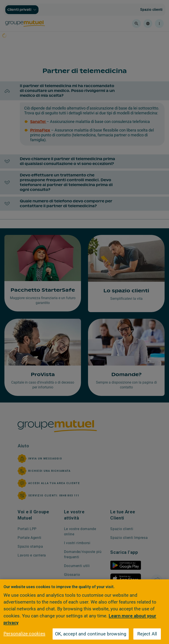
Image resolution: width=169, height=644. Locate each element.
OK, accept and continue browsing (91, 634)
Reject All (147, 634)
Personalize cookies (24, 634)
